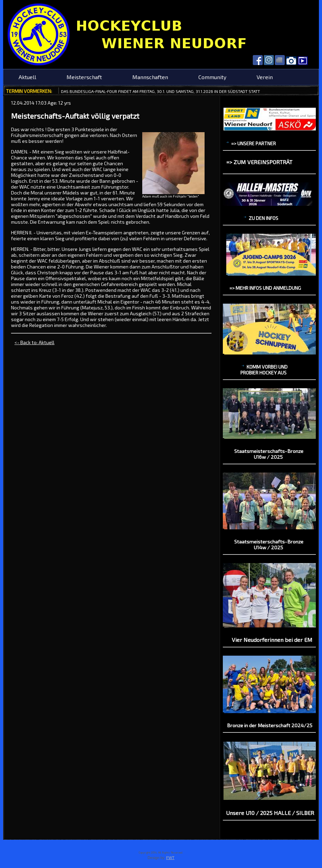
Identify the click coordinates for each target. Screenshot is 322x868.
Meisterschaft (84, 77)
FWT (170, 858)
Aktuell (27, 77)
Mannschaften (150, 77)
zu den (261, 218)
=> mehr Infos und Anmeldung (265, 288)
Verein (265, 77)
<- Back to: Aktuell (34, 342)
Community (212, 77)
